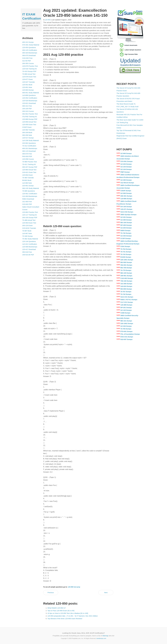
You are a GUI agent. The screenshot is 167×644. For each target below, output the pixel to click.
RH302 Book (27, 180)
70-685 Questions (29, 191)
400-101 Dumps (28, 42)
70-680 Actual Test (29, 74)
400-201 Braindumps (30, 148)
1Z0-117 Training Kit (29, 215)
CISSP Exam (27, 127)
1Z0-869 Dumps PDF (30, 119)
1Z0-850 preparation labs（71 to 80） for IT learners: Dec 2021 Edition (73, 616)
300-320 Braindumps (30, 53)
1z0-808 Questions (29, 95)
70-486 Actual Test (29, 220)
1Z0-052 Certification (30, 98)
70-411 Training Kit (29, 164)
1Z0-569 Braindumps (30, 247)
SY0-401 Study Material (31, 45)
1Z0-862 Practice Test (30, 212)
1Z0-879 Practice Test (30, 66)
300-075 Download (29, 55)
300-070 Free (27, 154)
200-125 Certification (30, 50)
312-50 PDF (27, 61)
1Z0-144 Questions (29, 241)
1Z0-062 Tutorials (28, 130)
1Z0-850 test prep (74, 587)
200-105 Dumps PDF (30, 217)
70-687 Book (27, 231)
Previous (51, 593)
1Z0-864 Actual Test (29, 170)
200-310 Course (28, 111)
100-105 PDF (27, 109)
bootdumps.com (101, 638)
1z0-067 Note (27, 233)
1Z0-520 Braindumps (30, 101)
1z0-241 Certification (30, 244)
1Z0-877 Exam (27, 79)
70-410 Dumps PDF (29, 71)
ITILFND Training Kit (30, 117)
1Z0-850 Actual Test (29, 122)
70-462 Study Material (30, 239)
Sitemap (105, 636)
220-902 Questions (29, 143)
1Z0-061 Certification (30, 194)
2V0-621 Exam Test (29, 172)
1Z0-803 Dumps (28, 90)
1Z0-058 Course (28, 159)
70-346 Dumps (27, 236)
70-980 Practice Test (30, 162)
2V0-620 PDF (27, 204)
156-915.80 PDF (28, 255)
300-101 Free (27, 106)
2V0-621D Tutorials (29, 228)
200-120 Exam (27, 225)
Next (106, 593)
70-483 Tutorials (28, 178)
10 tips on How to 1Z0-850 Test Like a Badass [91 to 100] (68, 613)
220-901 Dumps (28, 186)
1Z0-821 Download (29, 103)
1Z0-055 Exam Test (29, 124)
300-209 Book (27, 132)
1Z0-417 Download (29, 249)
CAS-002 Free (27, 58)
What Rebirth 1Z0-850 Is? (57, 608)
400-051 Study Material (31, 93)
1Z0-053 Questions (29, 47)
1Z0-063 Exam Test (29, 223)
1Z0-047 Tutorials (28, 82)
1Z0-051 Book (27, 85)
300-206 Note (27, 135)
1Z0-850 (48, 20)
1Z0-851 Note (27, 87)
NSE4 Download (28, 199)
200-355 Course (28, 63)
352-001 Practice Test (30, 114)
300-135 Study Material (31, 188)
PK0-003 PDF (27, 156)
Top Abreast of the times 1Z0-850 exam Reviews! (65, 619)
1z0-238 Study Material (30, 140)
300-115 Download (29, 151)
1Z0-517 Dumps (28, 138)
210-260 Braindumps (30, 196)
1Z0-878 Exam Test (29, 77)
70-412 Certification (29, 146)
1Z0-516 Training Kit (29, 69)
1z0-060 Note (27, 183)
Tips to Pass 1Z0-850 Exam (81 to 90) (61, 611)
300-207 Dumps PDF (30, 167)
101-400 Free (27, 202)
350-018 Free (27, 252)
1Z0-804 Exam (27, 175)
